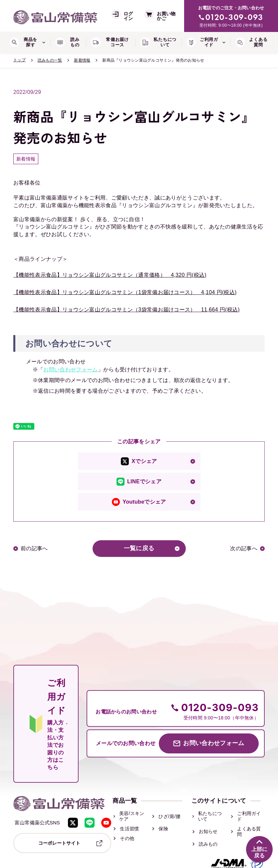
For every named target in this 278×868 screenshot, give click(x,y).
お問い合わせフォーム (70, 370)
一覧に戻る (139, 549)
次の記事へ (244, 549)
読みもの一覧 (50, 60)
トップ (19, 60)
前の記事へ (34, 549)
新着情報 (82, 60)
